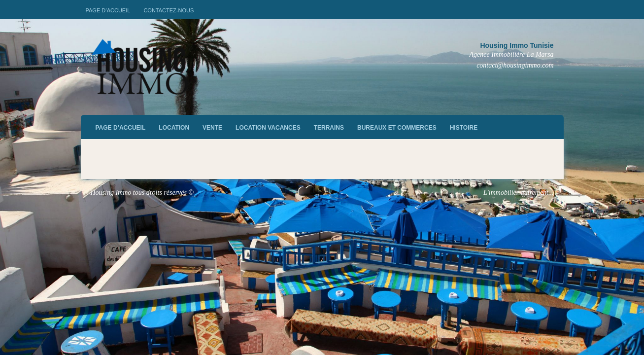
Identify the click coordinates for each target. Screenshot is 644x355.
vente (212, 128)
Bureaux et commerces (397, 128)
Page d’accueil (108, 10)
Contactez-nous (169, 10)
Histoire (464, 128)
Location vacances (268, 128)
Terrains (329, 128)
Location (174, 128)
